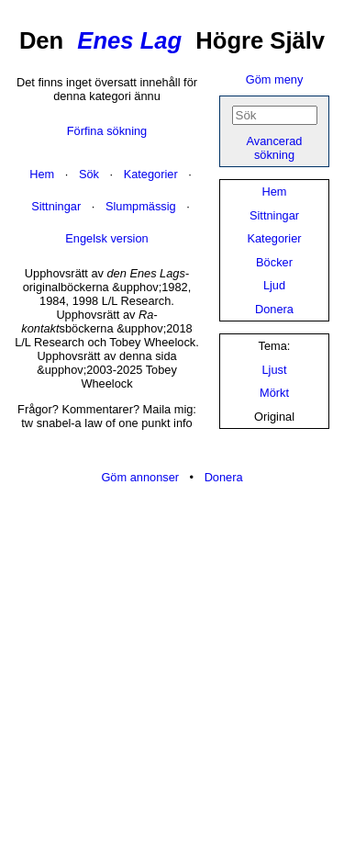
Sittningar (274, 215)
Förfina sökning (107, 131)
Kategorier (274, 238)
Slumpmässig (141, 206)
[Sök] (275, 115)
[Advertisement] (172, 677)
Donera (274, 309)
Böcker (274, 262)
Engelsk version (106, 238)
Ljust (274, 370)
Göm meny (275, 79)
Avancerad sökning (275, 148)
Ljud (274, 285)
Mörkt (274, 393)
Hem (274, 192)
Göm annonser (140, 477)
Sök (89, 174)
